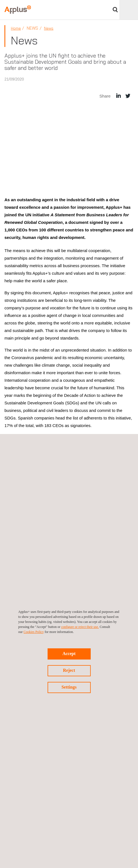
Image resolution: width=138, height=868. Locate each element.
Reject (69, 670)
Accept (69, 654)
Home (16, 28)
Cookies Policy (34, 632)
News (49, 28)
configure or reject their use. (80, 627)
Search (115, 10)
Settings (69, 687)
